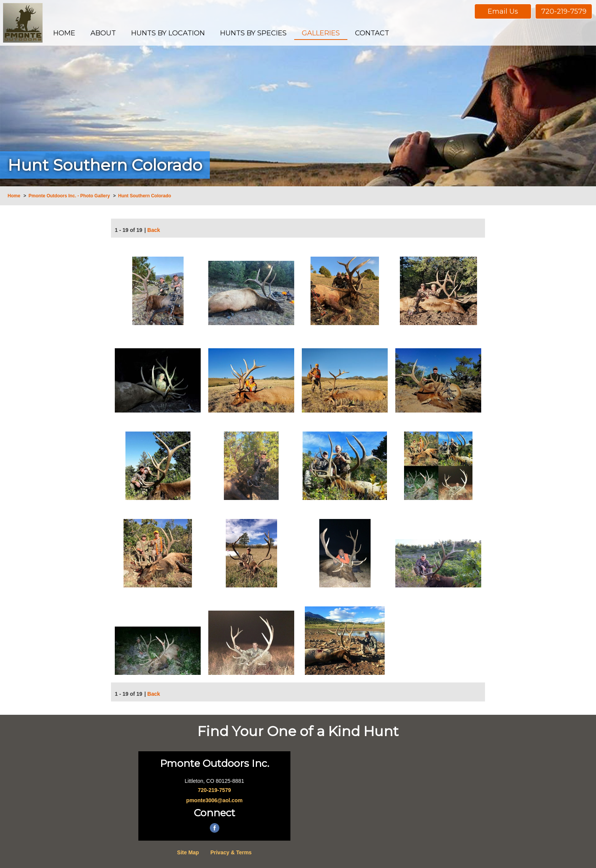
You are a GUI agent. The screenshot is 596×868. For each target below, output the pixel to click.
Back (154, 231)
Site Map (188, 852)
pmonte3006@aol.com (214, 800)
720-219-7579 (564, 11)
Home (14, 196)
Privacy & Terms (231, 852)
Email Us (503, 11)
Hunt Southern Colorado (145, 196)
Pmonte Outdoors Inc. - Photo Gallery (69, 196)
